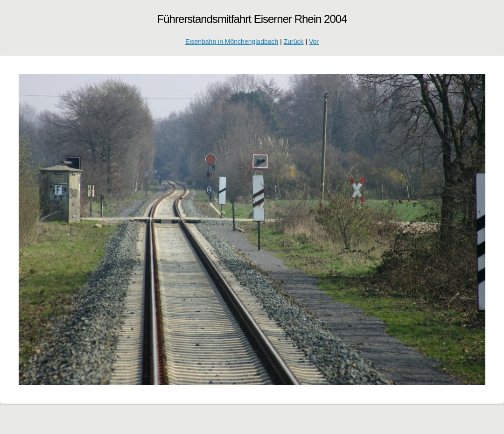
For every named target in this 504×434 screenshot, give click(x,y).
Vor (314, 42)
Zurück (294, 42)
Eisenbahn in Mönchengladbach (232, 42)
